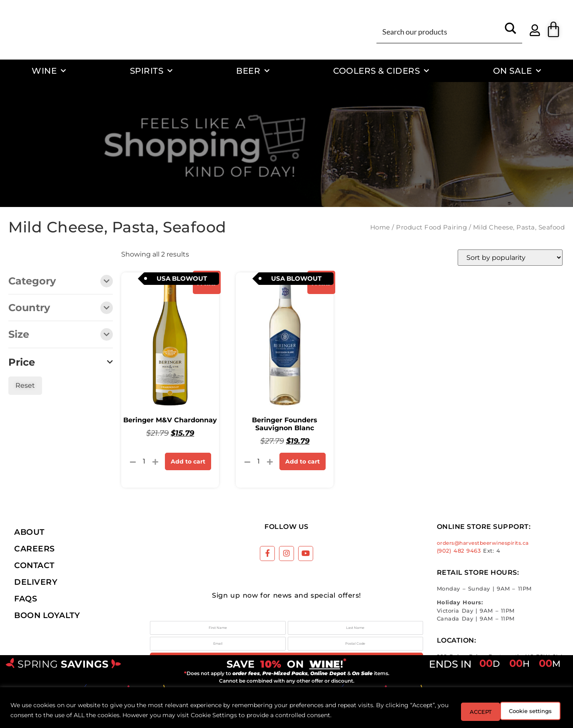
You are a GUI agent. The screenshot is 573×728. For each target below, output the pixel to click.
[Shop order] (510, 258)
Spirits (151, 71)
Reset (25, 385)
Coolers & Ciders (381, 71)
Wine (49, 71)
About (29, 532)
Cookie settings (476, 711)
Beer (253, 71)
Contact (34, 565)
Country (61, 308)
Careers (35, 548)
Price (61, 362)
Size (61, 335)
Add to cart (188, 461)
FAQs (26, 598)
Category (61, 282)
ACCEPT (539, 711)
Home (380, 227)
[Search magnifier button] (511, 31)
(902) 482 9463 (459, 551)
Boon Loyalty (47, 615)
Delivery (36, 582)
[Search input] (440, 31)
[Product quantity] (144, 461)
